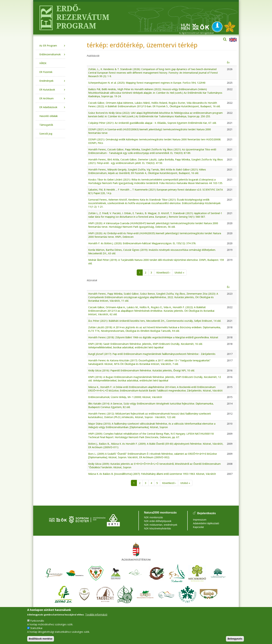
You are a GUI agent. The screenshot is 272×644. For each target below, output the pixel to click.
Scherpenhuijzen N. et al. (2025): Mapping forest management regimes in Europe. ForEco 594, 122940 (147, 83)
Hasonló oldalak (48, 116)
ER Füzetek (46, 72)
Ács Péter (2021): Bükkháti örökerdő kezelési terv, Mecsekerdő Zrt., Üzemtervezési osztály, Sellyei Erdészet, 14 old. (155, 321)
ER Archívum (46, 98)
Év (228, 62)
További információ (96, 615)
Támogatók (46, 125)
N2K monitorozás (153, 517)
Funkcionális (37, 621)
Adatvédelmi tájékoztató (206, 523)
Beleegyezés (235, 639)
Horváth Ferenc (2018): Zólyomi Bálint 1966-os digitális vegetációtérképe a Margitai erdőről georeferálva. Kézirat (153, 337)
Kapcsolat (198, 527)
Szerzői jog (46, 134)
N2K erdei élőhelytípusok (158, 521)
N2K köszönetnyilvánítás (158, 528)
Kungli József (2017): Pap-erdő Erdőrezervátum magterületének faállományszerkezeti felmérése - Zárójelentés (152, 354)
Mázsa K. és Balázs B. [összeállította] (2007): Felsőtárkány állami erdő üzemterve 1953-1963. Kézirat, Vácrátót (152, 474)
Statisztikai (36, 628)
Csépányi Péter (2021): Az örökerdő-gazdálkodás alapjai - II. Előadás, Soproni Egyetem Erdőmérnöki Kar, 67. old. (152, 123)
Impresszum (200, 520)
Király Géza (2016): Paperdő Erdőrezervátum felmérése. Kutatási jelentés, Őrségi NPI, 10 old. (141, 370)
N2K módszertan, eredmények (161, 525)
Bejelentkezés (206, 513)
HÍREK (43, 63)
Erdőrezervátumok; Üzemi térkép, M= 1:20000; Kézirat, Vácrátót (125, 397)
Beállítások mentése (41, 639)
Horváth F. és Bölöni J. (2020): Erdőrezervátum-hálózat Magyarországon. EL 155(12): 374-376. (142, 243)
